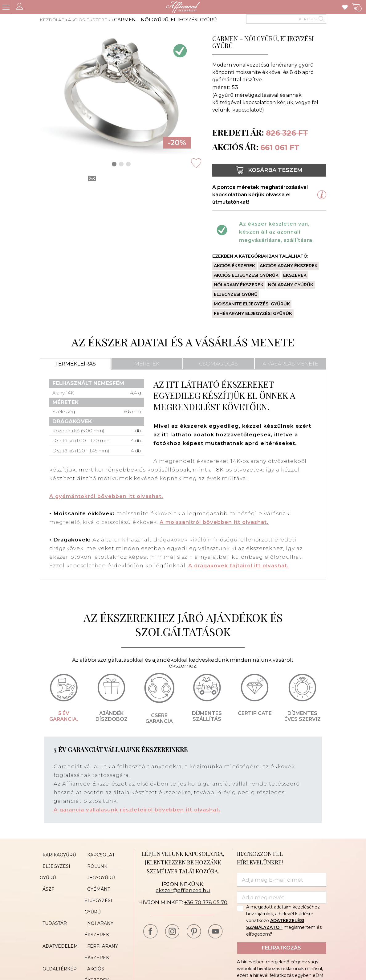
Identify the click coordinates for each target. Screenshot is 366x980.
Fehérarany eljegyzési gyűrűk (253, 313)
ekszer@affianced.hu (183, 890)
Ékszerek (295, 275)
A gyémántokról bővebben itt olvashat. (108, 496)
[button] (114, 164)
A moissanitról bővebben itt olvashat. (216, 522)
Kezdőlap (53, 20)
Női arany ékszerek (239, 285)
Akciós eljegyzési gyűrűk (246, 275)
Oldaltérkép (57, 946)
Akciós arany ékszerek (289, 266)
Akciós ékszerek (93, 20)
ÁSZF (46, 881)
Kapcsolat (98, 854)
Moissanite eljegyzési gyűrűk (252, 304)
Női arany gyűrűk (291, 285)
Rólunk (94, 863)
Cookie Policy (103, 955)
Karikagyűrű (57, 854)
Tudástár (52, 909)
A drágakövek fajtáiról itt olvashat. (240, 565)
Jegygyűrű (98, 872)
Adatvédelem (57, 928)
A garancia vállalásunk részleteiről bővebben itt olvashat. (140, 809)
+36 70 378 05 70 (206, 902)
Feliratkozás (281, 947)
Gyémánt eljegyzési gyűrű (98, 891)
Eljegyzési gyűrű (236, 294)
